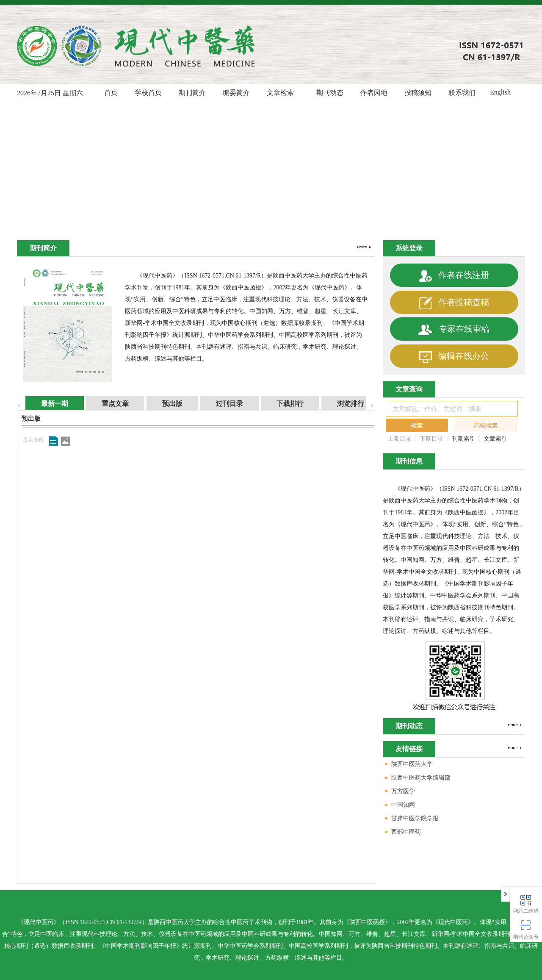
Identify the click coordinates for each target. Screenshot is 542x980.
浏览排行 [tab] (342, 404)
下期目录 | (434, 439)
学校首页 (148, 93)
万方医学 (399, 792)
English (500, 92)
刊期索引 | (466, 439)
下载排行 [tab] (282, 404)
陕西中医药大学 (408, 765)
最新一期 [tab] (46, 404)
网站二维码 (526, 904)
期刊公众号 (526, 929)
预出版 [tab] (164, 404)
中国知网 (399, 805)
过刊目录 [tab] (221, 404)
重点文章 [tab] (107, 404)
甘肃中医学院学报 (411, 819)
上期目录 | (402, 439)
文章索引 (495, 439)
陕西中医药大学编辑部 (417, 778)
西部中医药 (402, 832)
